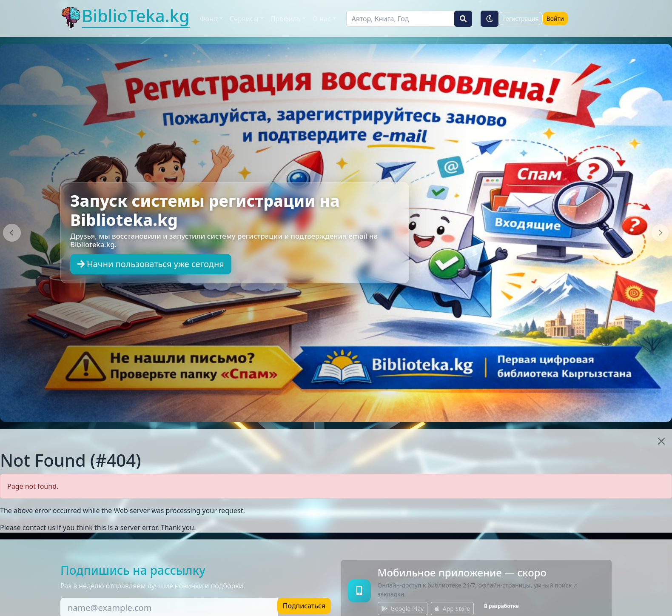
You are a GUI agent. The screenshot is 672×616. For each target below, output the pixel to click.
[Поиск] (400, 19)
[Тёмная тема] (490, 19)
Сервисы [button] (244, 19)
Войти (555, 19)
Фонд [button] (209, 19)
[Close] (661, 441)
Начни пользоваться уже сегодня (151, 264)
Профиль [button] (286, 19)
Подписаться (304, 606)
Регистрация (521, 19)
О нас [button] (322, 19)
